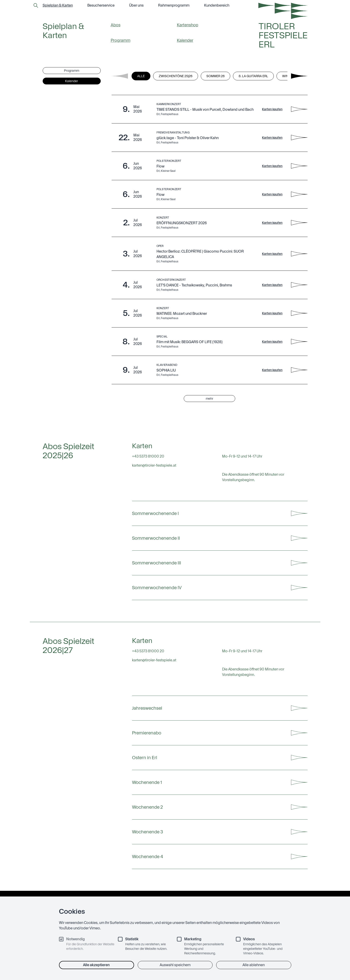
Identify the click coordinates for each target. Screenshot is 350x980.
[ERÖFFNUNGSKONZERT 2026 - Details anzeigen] (299, 223)
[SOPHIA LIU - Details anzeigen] (299, 370)
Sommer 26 (215, 76)
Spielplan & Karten (58, 5)
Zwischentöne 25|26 (176, 76)
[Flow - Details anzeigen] (299, 166)
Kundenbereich (217, 5)
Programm (121, 40)
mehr (209, 399)
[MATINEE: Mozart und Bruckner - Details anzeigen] (299, 313)
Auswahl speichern (175, 965)
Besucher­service (101, 5)
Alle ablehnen (254, 965)
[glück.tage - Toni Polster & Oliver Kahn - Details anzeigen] (299, 138)
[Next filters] (299, 76)
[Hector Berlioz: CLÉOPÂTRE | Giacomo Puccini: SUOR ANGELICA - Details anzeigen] (299, 254)
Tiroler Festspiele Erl (283, 35)
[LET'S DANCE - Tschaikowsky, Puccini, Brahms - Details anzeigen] (299, 285)
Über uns (136, 5)
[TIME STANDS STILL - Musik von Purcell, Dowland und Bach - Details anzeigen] (299, 109)
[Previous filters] (120, 76)
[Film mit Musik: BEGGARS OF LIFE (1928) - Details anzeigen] (299, 342)
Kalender (185, 40)
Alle (141, 76)
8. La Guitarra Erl (253, 76)
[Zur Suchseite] (36, 5)
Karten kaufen (272, 109)
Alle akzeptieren (96, 965)
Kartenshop (188, 25)
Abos (116, 25)
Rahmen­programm (174, 5)
